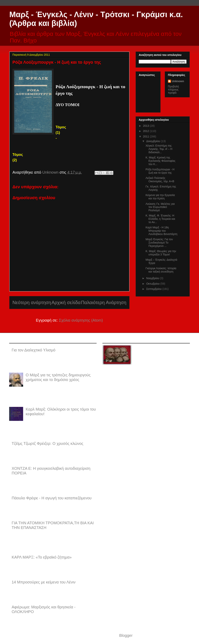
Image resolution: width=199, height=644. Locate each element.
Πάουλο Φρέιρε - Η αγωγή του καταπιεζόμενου (52, 498)
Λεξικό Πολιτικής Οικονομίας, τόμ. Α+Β (160, 180)
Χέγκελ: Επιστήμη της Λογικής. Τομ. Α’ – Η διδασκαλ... (159, 149)
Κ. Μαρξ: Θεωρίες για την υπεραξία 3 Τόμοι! (161, 253)
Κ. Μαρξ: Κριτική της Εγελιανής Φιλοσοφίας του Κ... (161, 161)
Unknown (178, 81)
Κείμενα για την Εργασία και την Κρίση (160, 197)
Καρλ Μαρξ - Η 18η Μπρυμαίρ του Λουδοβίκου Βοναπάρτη (161, 231)
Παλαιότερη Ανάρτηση (104, 302)
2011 (146, 136)
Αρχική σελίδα (66, 302)
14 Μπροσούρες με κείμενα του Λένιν (44, 582)
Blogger (126, 635)
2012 (146, 131)
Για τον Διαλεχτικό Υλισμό (34, 350)
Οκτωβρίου (153, 284)
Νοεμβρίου (153, 278)
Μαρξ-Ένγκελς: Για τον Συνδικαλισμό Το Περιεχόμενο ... (159, 243)
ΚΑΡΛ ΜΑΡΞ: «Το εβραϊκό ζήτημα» (42, 557)
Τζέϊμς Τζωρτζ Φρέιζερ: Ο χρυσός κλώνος (48, 443)
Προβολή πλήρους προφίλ (173, 90)
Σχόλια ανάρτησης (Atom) (81, 320)
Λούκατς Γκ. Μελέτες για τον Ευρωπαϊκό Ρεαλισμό (160, 207)
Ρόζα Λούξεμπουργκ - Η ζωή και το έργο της (160, 171)
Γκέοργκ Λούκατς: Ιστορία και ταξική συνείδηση (161, 270)
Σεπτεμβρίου (154, 289)
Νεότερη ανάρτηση (32, 302)
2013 (146, 126)
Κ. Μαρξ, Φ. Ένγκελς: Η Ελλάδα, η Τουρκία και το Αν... (160, 219)
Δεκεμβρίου (153, 141)
